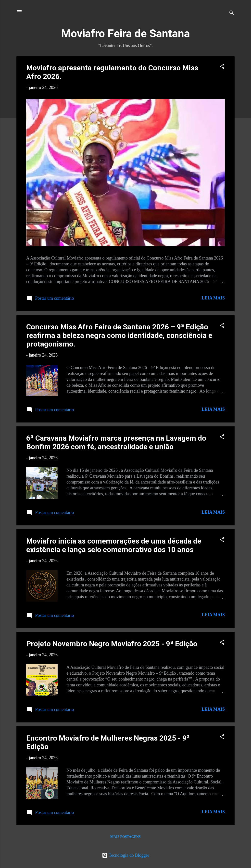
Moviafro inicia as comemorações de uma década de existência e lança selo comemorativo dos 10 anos (114, 545)
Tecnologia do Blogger (126, 855)
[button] (222, 67)
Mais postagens (125, 837)
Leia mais (213, 298)
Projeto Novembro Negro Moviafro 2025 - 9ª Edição (112, 644)
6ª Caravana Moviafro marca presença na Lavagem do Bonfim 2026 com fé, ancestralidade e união (116, 442)
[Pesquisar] (232, 13)
